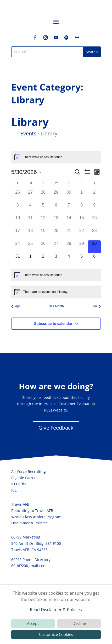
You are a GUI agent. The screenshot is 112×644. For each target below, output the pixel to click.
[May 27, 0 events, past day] (56, 247)
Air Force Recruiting (29, 471)
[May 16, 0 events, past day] (94, 221)
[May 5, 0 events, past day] (43, 208)
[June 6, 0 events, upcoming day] (94, 260)
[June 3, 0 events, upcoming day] (56, 260)
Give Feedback (56, 428)
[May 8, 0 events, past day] (82, 208)
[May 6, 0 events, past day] (56, 208)
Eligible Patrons (25, 478)
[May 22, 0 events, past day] (82, 234)
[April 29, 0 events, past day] (56, 196)
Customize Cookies (56, 634)
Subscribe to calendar (53, 324)
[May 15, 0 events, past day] (82, 221)
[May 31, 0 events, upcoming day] (18, 260)
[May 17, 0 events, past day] (18, 234)
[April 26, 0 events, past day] (18, 196)
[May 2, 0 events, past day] (94, 196)
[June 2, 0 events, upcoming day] (43, 260)
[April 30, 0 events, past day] (69, 196)
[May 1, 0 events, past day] (82, 196)
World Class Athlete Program (36, 517)
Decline (79, 623)
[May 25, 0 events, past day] (30, 247)
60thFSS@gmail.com (29, 566)
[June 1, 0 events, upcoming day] (30, 260)
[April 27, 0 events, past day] (30, 196)
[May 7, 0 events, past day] (69, 208)
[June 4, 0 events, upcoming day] (69, 260)
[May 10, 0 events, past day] (18, 221)
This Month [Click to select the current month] (56, 306)
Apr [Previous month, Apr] (16, 306)
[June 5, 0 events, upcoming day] (82, 260)
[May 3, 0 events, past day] (18, 208)
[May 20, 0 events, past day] (56, 234)
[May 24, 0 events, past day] (18, 247)
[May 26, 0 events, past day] (43, 247)
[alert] (56, 157)
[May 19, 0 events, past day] (43, 234)
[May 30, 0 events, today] (94, 247)
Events (28, 133)
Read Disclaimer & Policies (56, 610)
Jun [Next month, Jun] (96, 306)
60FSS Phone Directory (31, 560)
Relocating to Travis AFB (32, 511)
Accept (33, 623)
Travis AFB (20, 504)
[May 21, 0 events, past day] (69, 234)
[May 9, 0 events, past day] (94, 208)
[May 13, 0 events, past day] (56, 221)
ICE (14, 490)
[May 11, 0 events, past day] (30, 221)
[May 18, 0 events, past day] (30, 234)
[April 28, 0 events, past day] (43, 196)
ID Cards (19, 484)
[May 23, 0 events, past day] (94, 234)
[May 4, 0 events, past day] (30, 208)
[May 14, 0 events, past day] (69, 221)
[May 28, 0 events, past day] (69, 247)
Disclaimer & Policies (29, 523)
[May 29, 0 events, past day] (82, 247)
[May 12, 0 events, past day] (43, 221)
